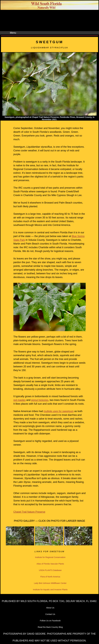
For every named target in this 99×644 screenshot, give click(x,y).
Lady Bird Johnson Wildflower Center (50, 583)
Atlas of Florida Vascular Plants (50, 564)
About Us (50, 608)
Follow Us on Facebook (50, 621)
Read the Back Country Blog (50, 627)
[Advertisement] (50, 21)
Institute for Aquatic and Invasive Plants (50, 590)
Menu (13, 33)
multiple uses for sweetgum (59, 411)
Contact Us (50, 614)
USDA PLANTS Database (50, 570)
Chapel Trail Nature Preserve (29, 512)
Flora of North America (50, 577)
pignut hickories (40, 400)
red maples (19, 400)
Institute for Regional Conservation (50, 557)
